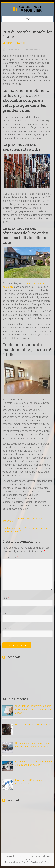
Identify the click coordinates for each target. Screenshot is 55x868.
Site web (7, 629)
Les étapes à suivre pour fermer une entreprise (22, 520)
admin (9, 43)
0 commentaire (32, 50)
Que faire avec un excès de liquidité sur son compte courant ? (25, 530)
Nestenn (32, 484)
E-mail (6, 613)
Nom (6, 598)
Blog (23, 43)
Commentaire (10, 557)
